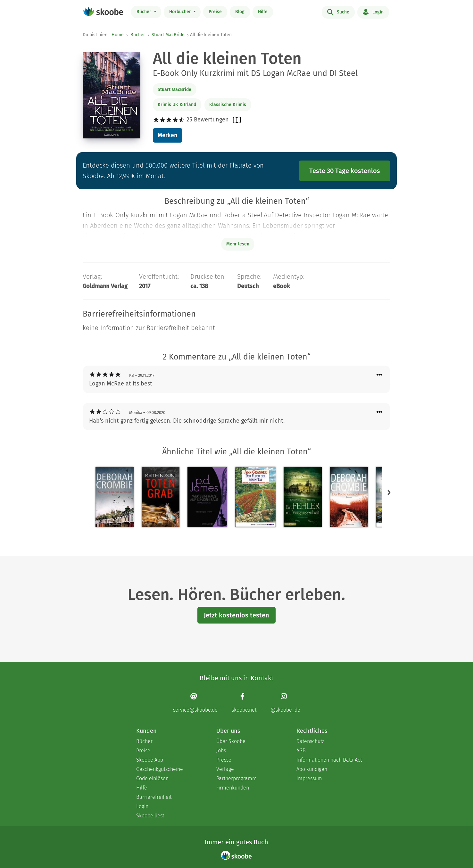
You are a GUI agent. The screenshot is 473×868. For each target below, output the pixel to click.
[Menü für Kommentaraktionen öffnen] (379, 375)
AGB (301, 751)
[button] (389, 492)
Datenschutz (310, 741)
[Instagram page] (285, 703)
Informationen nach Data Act (329, 760)
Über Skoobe (231, 741)
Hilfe (263, 12)
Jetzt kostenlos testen (236, 615)
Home (118, 35)
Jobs (221, 751)
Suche (338, 12)
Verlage (225, 769)
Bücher (145, 12)
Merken (167, 135)
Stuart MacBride (168, 35)
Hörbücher (181, 12)
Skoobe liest (150, 816)
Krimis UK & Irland (177, 105)
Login (373, 12)
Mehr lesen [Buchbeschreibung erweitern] (238, 244)
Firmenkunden (233, 788)
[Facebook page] (244, 703)
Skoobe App (150, 760)
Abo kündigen (312, 769)
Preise (215, 12)
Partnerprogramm (236, 778)
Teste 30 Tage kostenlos (345, 171)
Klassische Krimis (228, 105)
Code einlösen (152, 778)
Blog (240, 12)
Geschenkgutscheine (160, 769)
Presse (224, 760)
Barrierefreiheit (154, 797)
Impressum (309, 778)
